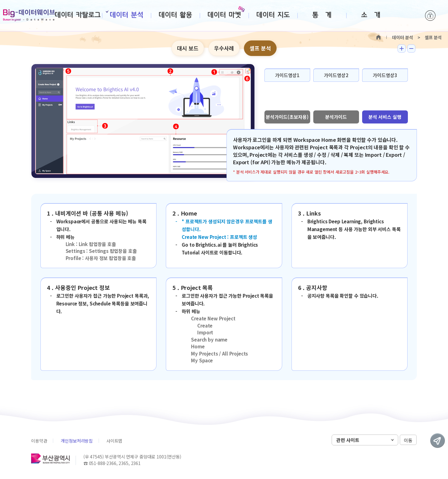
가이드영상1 (287, 75)
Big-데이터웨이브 (29, 15)
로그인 (430, 16)
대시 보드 (188, 48)
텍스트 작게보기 (411, 49)
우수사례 (224, 48)
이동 (408, 440)
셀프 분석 (260, 48)
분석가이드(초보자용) (287, 117)
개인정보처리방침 (77, 441)
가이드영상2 (336, 75)
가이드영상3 (385, 75)
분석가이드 (336, 117)
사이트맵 (114, 441)
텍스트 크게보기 (402, 49)
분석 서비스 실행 (385, 117)
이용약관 (39, 441)
